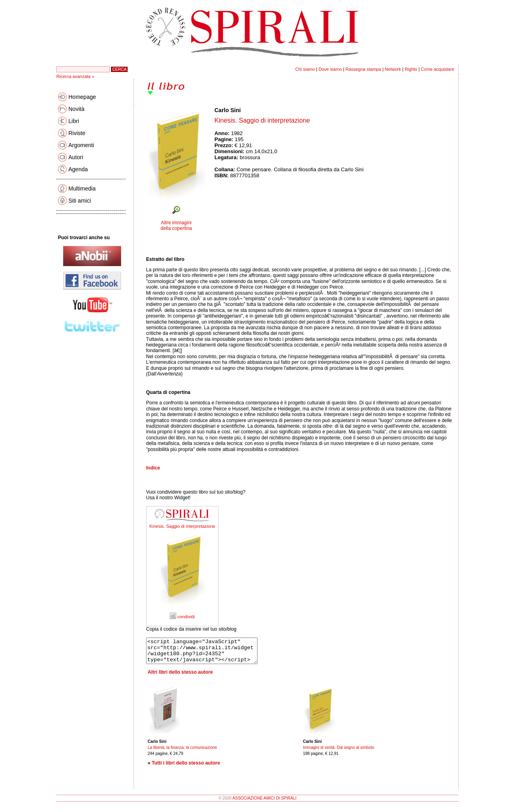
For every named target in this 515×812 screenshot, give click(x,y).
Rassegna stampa (364, 69)
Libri (74, 121)
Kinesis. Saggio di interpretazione (182, 526)
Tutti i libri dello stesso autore (186, 768)
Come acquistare (438, 69)
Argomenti (81, 145)
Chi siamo (305, 69)
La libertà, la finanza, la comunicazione (182, 752)
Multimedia (82, 189)
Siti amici (80, 201)
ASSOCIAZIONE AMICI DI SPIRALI (265, 803)
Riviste (77, 133)
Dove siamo (330, 69)
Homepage (82, 97)
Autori (76, 157)
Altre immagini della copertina (176, 226)
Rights (411, 69)
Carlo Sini (228, 110)
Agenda (78, 169)
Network (393, 69)
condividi (182, 617)
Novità (76, 109)
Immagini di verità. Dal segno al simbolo (339, 752)
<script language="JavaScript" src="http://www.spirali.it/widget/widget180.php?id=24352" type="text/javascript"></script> (208, 653)
